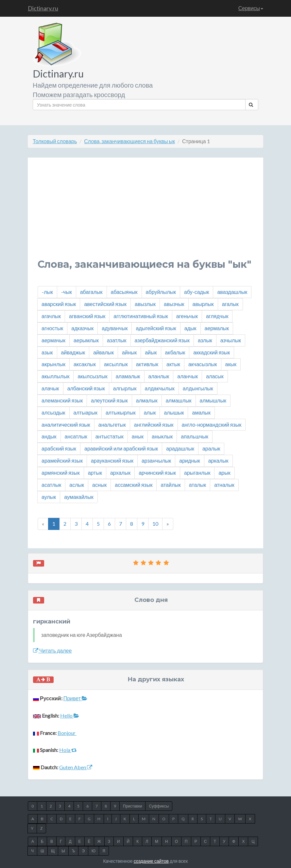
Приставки (132, 806)
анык (138, 436)
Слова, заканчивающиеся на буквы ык (129, 141)
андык (49, 436)
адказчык (82, 328)
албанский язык (86, 388)
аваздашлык (232, 292)
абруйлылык (161, 292)
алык (150, 412)
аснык (99, 485)
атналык (224, 485)
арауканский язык (112, 460)
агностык (52, 328)
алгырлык (125, 388)
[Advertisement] (145, 213)
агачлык (51, 316)
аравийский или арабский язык (121, 448)
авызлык (145, 304)
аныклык (162, 436)
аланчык (188, 376)
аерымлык (86, 340)
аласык (215, 376)
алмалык (147, 400)
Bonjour (67, 733)
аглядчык (217, 316)
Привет (75, 698)
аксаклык (85, 364)
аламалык (128, 376)
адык (190, 328)
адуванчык (115, 328)
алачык (50, 388)
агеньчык (187, 316)
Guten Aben (76, 767)
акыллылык (55, 376)
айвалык (103, 352)
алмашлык (179, 400)
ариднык (189, 460)
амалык (201, 412)
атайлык (171, 485)
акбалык (175, 352)
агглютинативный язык (141, 316)
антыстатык (110, 436)
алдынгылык (198, 388)
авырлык (203, 304)
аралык (211, 448)
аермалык (217, 328)
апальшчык (195, 436)
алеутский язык (109, 400)
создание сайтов (151, 861)
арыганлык (197, 473)
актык (173, 364)
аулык (49, 497)
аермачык (53, 340)
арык (224, 473)
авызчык (174, 304)
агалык (230, 304)
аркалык (218, 460)
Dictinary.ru (43, 8)
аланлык (159, 376)
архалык (120, 473)
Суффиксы (159, 806)
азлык (205, 340)
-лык (47, 292)
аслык (77, 485)
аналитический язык (66, 425)
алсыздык (53, 412)
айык (151, 352)
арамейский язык (62, 460)
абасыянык (124, 292)
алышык (174, 412)
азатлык (117, 340)
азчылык (231, 340)
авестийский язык (105, 304)
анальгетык (112, 425)
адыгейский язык (156, 328)
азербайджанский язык (162, 340)
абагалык (91, 292)
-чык (67, 292)
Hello (70, 715)
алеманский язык (62, 400)
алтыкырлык (121, 412)
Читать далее (52, 650)
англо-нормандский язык (212, 425)
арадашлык (180, 448)
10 (155, 524)
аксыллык (116, 364)
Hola (68, 750)
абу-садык (197, 292)
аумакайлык (79, 497)
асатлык (51, 485)
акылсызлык (92, 376)
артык (95, 473)
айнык (129, 352)
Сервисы (251, 8)
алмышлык (213, 400)
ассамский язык (134, 485)
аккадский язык (212, 352)
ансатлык (76, 436)
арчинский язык (157, 473)
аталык (197, 485)
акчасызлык (203, 364)
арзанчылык (156, 460)
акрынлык (53, 364)
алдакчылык (160, 388)
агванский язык (87, 316)
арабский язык (59, 448)
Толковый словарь (55, 141)
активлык (147, 364)
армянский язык (61, 473)
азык (47, 352)
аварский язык (59, 304)
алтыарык (86, 412)
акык (231, 364)
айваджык (73, 352)
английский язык (154, 425)
